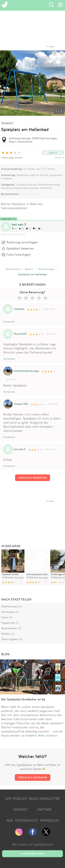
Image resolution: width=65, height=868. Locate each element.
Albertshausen (10, 606)
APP (8, 799)
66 (21, 229)
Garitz (5, 617)
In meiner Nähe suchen (32, 854)
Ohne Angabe (9, 639)
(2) (13, 634)
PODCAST (20, 799)
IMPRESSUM (49, 820)
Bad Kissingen (47, 269)
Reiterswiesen (9, 628)
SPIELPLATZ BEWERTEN (33, 478)
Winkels (6, 634)
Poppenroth (8, 623)
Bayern (29, 269)
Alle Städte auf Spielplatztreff (33, 844)
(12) (20, 639)
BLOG (34, 799)
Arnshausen (8, 612)
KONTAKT (21, 809)
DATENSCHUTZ (26, 820)
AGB (9, 820)
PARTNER (44, 809)
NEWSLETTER (50, 799)
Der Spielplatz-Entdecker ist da (23, 699)
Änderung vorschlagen (22, 242)
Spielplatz (7, 123)
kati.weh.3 (19, 224)
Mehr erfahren (48, 735)
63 (14, 229)
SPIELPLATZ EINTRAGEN (33, 777)
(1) (20, 606)
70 (28, 229)
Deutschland (13, 269)
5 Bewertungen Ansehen (12, 158)
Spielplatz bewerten (20, 248)
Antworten (9, 322)
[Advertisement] (34, 519)
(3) (11, 617)
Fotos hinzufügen (19, 254)
